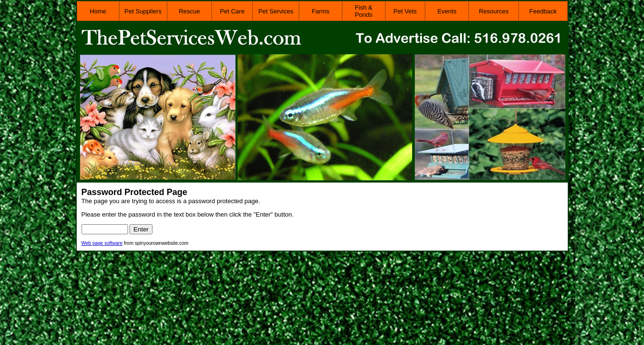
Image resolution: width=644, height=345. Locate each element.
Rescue (189, 11)
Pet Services (276, 11)
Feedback (543, 11)
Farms (321, 11)
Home (98, 11)
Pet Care (232, 11)
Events (447, 11)
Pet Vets (405, 11)
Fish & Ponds (364, 11)
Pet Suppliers (143, 11)
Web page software (102, 243)
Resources (494, 11)
